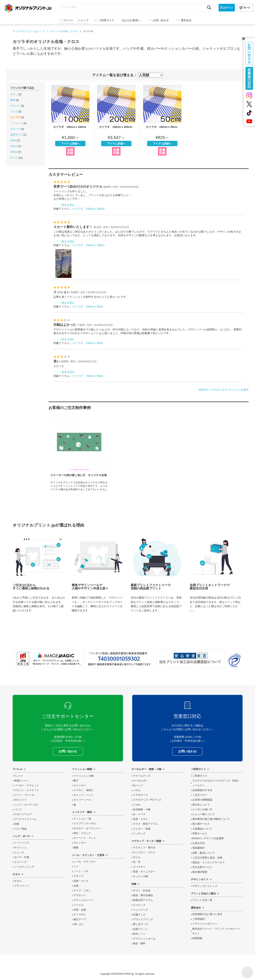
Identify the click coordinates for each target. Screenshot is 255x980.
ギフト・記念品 (142, 891)
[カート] (245, 8)
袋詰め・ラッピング (209, 862)
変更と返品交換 (207, 858)
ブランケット (22, 886)
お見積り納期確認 (202, 800)
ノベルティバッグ (24, 867)
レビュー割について (204, 814)
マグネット (80, 895)
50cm (13, 140)
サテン (14, 94)
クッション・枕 (82, 819)
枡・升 (137, 862)
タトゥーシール (82, 800)
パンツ (18, 810)
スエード (15, 129)
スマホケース (140, 795)
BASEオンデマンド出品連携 (208, 838)
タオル (18, 881)
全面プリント (140, 929)
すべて (14, 158)
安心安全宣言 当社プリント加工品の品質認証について (190, 659)
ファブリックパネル (85, 823)
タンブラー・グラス (144, 853)
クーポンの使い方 (202, 810)
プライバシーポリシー (205, 924)
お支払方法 (199, 843)
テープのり (80, 915)
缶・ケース (139, 814)
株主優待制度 (200, 872)
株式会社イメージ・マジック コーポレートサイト (216, 931)
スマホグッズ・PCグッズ (147, 800)
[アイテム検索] (132, 7)
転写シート (139, 934)
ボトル (137, 857)
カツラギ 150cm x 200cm (116, 120)
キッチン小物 (140, 876)
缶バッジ (138, 785)
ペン (76, 866)
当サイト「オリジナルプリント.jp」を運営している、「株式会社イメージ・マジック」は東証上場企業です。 (48, 659)
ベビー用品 (20, 829)
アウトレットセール (144, 939)
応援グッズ (139, 915)
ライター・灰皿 (142, 829)
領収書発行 (199, 848)
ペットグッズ (140, 910)
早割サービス (200, 834)
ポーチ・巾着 (22, 857)
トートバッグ (22, 843)
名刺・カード (81, 881)
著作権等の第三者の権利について (211, 819)
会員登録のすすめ (202, 790)
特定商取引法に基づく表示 (207, 914)
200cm (14, 152)
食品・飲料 (139, 943)
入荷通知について (202, 829)
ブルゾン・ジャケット (27, 790)
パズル (137, 790)
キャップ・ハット (84, 795)
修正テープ (80, 919)
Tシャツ (19, 776)
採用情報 (197, 938)
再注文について (201, 805)
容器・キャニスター (144, 872)
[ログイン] (227, 8)
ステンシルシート (84, 900)
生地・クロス (140, 819)
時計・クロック (82, 833)
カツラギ (15, 117)
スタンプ (79, 876)
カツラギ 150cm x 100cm (70, 120)
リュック (19, 853)
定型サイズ (17, 135)
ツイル (14, 112)
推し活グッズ (140, 924)
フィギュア (139, 834)
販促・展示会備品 (143, 895)
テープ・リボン (82, 891)
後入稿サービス (201, 824)
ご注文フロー (200, 795)
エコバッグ (20, 862)
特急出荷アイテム (143, 900)
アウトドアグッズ (143, 919)
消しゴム (79, 924)
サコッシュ (20, 848)
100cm (14, 146)
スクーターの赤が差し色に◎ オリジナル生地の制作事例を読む (79, 452)
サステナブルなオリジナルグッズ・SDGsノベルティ (216, 783)
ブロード (15, 106)
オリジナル (64, 31)
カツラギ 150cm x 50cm (162, 120)
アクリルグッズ (142, 776)
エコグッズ (139, 905)
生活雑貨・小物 (142, 810)
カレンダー (80, 843)
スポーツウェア (23, 814)
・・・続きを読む (64, 205)
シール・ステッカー (85, 862)
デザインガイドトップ (205, 886)
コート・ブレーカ (24, 795)
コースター (139, 867)
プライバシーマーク (234, 660)
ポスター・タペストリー (87, 828)
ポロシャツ (20, 800)
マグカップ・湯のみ (144, 848)
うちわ (137, 805)
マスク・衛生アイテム (145, 824)
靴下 (76, 781)
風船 (76, 848)
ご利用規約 (199, 919)
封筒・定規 (80, 910)
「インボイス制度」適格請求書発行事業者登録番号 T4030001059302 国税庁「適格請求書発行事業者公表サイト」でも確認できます (119, 659)
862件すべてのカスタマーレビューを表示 (223, 390)
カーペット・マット (85, 838)
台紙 (76, 886)
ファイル (79, 905)
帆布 (13, 100)
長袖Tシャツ (21, 781)
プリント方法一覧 (202, 900)
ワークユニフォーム (25, 819)
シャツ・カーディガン (27, 805)
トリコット (17, 123)
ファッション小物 (84, 776)
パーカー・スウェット (27, 785)
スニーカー (80, 785)
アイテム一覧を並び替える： (115, 75)
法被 (17, 824)
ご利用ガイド (200, 776)
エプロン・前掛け (84, 790)
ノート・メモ (81, 871)
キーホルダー (140, 781)
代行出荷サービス (202, 867)
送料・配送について (204, 853)
